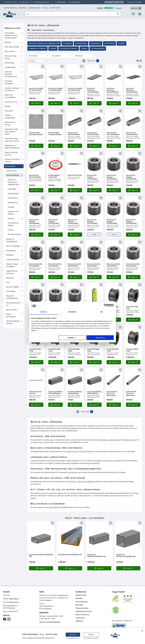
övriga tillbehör (53, 507)
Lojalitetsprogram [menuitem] (34, 8)
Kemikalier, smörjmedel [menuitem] (9, 82)
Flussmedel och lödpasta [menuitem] (13, 224)
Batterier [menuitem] (8, 42)
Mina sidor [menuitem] (79, 605)
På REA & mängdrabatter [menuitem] (10, 117)
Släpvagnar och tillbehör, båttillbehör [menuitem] (12, 147)
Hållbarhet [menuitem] (79, 621)
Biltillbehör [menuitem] (10, 255)
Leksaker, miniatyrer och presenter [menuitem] (12, 89)
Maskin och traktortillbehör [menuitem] (10, 96)
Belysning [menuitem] (10, 278)
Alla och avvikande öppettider (50, 622)
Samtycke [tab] (44, 312)
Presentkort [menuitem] (9, 111)
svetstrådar (103, 440)
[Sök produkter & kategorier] (73, 14)
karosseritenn (73, 472)
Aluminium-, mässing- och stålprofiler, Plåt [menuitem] (13, 182)
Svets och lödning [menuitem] (12, 175)
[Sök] (118, 14)
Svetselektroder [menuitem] (13, 194)
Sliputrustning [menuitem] (11, 171)
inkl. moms (139, 2)
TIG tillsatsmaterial (129, 440)
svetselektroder (114, 440)
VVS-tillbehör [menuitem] (11, 291)
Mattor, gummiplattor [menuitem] (11, 315)
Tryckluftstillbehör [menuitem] (13, 260)
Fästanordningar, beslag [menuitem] (11, 57)
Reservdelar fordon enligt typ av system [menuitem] (12, 140)
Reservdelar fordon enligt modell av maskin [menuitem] (11, 132)
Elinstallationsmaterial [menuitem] (13, 304)
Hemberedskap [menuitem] (10, 67)
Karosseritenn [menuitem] (13, 198)
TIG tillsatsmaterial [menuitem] (14, 234)
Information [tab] (72, 312)
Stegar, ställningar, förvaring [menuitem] (11, 154)
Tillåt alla (100, 338)
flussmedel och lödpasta (70, 463)
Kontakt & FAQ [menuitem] (55, 8)
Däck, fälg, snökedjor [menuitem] (12, 47)
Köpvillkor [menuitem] (23, 8)
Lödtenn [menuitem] (11, 230)
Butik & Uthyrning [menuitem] (11, 8)
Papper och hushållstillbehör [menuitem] (12, 297)
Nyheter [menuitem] (8, 106)
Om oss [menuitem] (45, 8)
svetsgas (83, 452)
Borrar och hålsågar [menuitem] (13, 246)
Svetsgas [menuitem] (11, 207)
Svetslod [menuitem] (11, 218)
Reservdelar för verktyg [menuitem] (10, 123)
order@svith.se (76, 2)
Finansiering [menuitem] (80, 618)
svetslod (58, 463)
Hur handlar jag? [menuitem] (82, 602)
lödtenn (51, 463)
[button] (133, 14)
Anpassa (72, 338)
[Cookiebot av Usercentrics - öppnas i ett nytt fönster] (105, 305)
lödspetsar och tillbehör (91, 463)
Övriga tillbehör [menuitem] (10, 166)
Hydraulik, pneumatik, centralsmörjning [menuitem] (11, 74)
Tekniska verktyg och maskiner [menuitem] (12, 160)
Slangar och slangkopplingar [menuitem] (12, 240)
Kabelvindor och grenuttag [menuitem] (12, 272)
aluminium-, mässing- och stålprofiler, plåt (84, 482)
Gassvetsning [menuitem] (13, 203)
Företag (73, 635)
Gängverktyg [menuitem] (11, 251)
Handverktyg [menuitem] (9, 63)
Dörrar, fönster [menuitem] (10, 51)
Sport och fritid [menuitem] (11, 310)
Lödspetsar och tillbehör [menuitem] (13, 213)
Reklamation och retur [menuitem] (84, 611)
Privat (91, 635)
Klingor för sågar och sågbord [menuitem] (12, 265)
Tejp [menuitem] (8, 282)
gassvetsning (72, 452)
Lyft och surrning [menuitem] (11, 102)
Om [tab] (101, 312)
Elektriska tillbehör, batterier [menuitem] (13, 322)
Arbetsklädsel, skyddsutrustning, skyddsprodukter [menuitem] (11, 35)
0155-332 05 (62, 2)
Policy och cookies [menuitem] (82, 608)
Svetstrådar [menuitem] (12, 189)
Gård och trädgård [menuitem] (13, 287)
